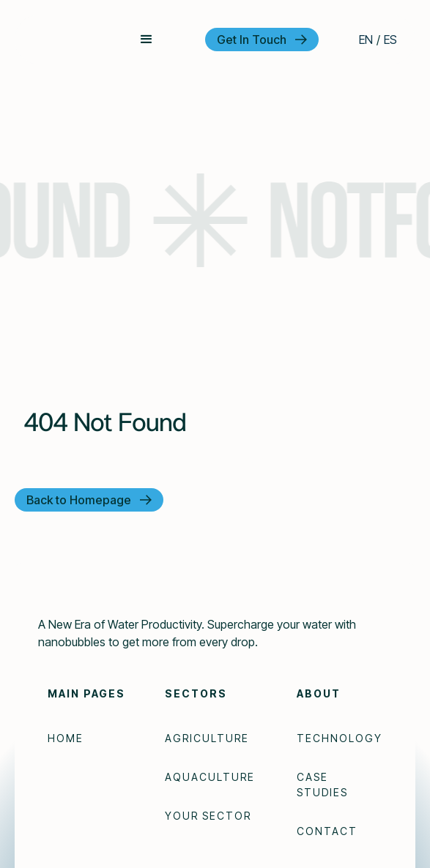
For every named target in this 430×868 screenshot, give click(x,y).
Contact (327, 831)
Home (66, 738)
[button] (147, 40)
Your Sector (208, 816)
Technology (340, 738)
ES (390, 40)
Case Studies (322, 785)
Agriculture (207, 738)
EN (366, 40)
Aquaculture (210, 777)
